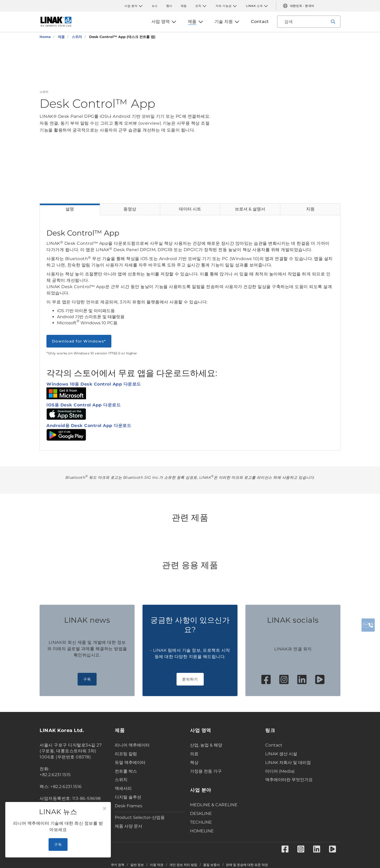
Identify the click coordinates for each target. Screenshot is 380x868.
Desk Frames (129, 806)
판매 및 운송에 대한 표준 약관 (247, 865)
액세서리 (123, 788)
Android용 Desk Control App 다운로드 (89, 426)
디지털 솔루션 (128, 797)
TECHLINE (201, 822)
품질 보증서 (212, 865)
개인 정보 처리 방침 (183, 865)
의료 (194, 754)
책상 (194, 763)
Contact (274, 745)
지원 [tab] (310, 209)
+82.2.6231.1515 (55, 775)
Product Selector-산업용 (140, 817)
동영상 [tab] (130, 209)
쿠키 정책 (118, 865)
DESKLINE (201, 813)
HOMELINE (202, 831)
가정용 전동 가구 (206, 771)
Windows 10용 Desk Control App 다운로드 (94, 384)
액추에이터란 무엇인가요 (289, 780)
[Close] (104, 809)
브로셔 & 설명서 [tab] (250, 209)
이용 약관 (157, 865)
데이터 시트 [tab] (190, 209)
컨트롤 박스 (126, 771)
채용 (184, 6)
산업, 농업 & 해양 (206, 745)
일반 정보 (137, 865)
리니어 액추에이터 (132, 745)
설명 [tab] (70, 209)
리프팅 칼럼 (126, 754)
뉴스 (155, 6)
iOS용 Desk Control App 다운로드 (84, 405)
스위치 (121, 780)
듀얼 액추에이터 (130, 763)
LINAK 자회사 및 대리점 (288, 763)
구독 (87, 679)
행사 (169, 6)
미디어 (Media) (280, 771)
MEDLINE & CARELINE (214, 805)
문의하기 (190, 679)
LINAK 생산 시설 (281, 754)
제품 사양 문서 (129, 826)
